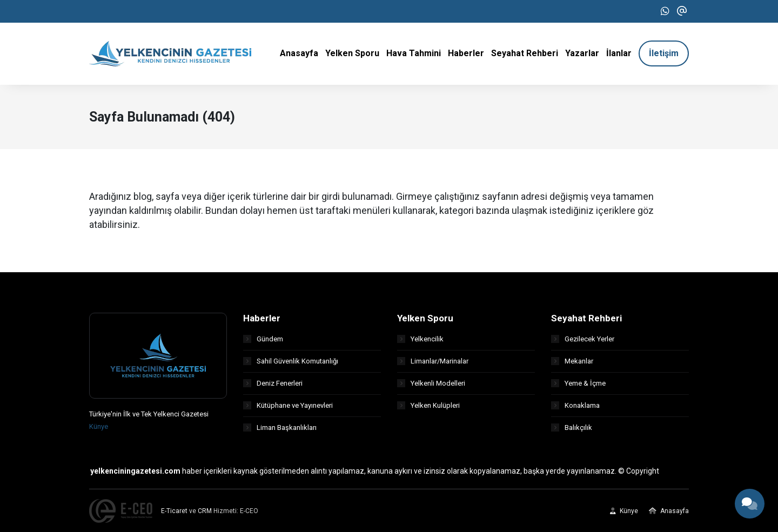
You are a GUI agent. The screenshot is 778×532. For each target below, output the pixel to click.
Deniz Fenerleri (273, 383)
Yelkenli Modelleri (431, 383)
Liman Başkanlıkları (280, 427)
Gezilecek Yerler (583, 339)
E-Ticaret (174, 511)
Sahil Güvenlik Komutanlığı (291, 361)
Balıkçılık (572, 427)
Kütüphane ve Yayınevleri (288, 405)
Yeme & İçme (578, 383)
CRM (205, 511)
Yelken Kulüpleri (428, 405)
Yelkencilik (420, 339)
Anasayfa (669, 511)
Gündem (263, 339)
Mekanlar (572, 361)
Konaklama (575, 405)
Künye (99, 426)
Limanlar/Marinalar (433, 361)
